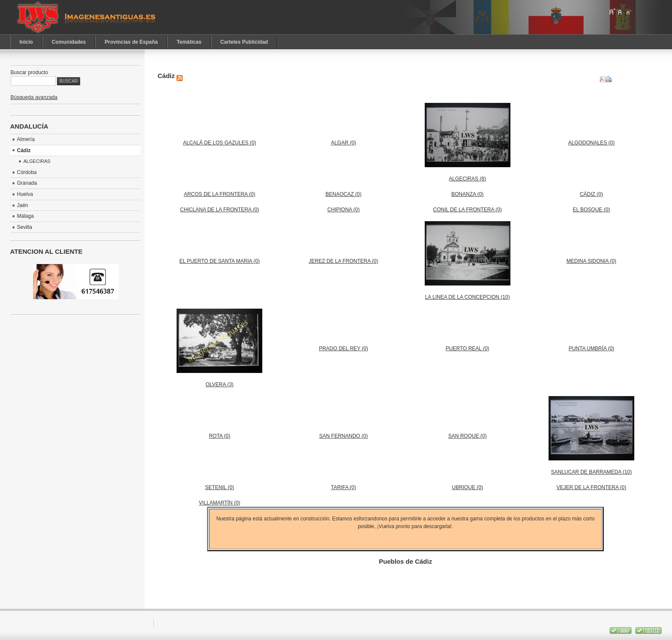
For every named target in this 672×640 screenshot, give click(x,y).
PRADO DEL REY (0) (343, 349)
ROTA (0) (219, 436)
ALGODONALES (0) (592, 143)
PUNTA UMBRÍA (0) (591, 349)
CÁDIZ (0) (591, 194)
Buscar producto (29, 72)
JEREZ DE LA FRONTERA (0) (343, 261)
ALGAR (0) (343, 143)
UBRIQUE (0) (467, 487)
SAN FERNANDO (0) (343, 436)
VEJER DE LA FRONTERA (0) (592, 487)
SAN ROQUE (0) (468, 436)
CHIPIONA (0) (343, 210)
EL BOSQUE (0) (591, 210)
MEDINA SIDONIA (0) (591, 261)
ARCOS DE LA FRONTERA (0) (220, 194)
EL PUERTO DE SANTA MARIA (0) (220, 261)
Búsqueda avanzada (34, 97)
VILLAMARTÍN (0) (219, 503)
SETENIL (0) (220, 487)
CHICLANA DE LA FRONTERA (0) (219, 210)
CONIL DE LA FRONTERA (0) (468, 210)
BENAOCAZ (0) (343, 194)
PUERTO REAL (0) (468, 349)
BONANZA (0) (467, 194)
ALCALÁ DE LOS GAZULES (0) (220, 143)
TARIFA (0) (343, 487)
